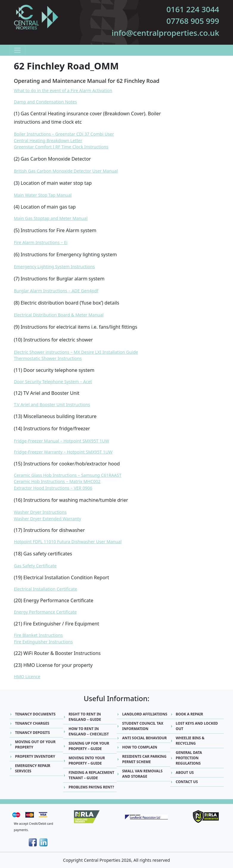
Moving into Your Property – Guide (87, 761)
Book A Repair (190, 714)
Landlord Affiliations (145, 714)
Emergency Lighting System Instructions (54, 267)
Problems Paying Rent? (92, 787)
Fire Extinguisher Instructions (43, 642)
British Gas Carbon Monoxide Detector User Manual (66, 171)
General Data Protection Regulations (189, 758)
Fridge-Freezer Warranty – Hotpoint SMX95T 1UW (63, 452)
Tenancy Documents (35, 714)
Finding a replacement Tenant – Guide (92, 775)
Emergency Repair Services (33, 768)
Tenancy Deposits (33, 733)
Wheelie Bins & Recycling (190, 741)
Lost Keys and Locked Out (197, 726)
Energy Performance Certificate (45, 612)
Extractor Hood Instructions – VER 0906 (53, 488)
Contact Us (187, 782)
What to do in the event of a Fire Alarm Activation (63, 90)
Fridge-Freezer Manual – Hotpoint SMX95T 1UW (62, 441)
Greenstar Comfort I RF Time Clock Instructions (61, 147)
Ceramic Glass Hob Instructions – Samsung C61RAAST (68, 475)
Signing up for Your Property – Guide (89, 746)
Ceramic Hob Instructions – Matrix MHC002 (57, 481)
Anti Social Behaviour (145, 738)
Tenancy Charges (32, 723)
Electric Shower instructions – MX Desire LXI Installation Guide (76, 352)
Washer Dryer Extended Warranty (48, 519)
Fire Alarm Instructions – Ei (41, 242)
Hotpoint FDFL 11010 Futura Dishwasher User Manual (68, 542)
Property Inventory (35, 756)
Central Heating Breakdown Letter (48, 140)
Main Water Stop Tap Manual (43, 195)
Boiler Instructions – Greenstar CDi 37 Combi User (64, 134)
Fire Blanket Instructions (38, 635)
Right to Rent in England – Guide (85, 717)
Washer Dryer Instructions (40, 512)
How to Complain (140, 747)
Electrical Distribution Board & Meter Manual (59, 315)
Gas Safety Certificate (35, 566)
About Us (185, 772)
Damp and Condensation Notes (46, 102)
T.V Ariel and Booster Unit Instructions (52, 405)
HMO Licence (27, 677)
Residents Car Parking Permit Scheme (144, 759)
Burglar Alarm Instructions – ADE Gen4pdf (56, 291)
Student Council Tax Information (143, 726)
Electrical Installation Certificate (46, 589)
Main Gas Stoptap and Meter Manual (51, 218)
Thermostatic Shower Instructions (48, 358)
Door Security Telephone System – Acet (53, 382)
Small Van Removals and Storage (143, 774)
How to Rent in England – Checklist (89, 731)
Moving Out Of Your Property (35, 744)
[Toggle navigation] (17, 50)
